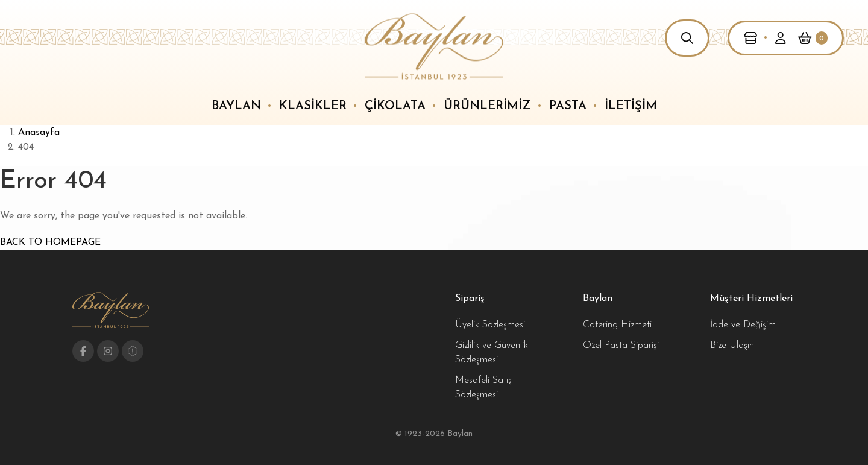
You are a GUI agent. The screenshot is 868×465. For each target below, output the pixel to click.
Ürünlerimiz (487, 106)
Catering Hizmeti (617, 325)
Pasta (568, 106)
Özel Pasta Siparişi (621, 346)
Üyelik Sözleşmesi (490, 325)
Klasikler (313, 106)
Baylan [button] (236, 106)
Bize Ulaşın (732, 346)
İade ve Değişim (743, 325)
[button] (687, 38)
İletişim (631, 106)
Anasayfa (39, 133)
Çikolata (395, 106)
